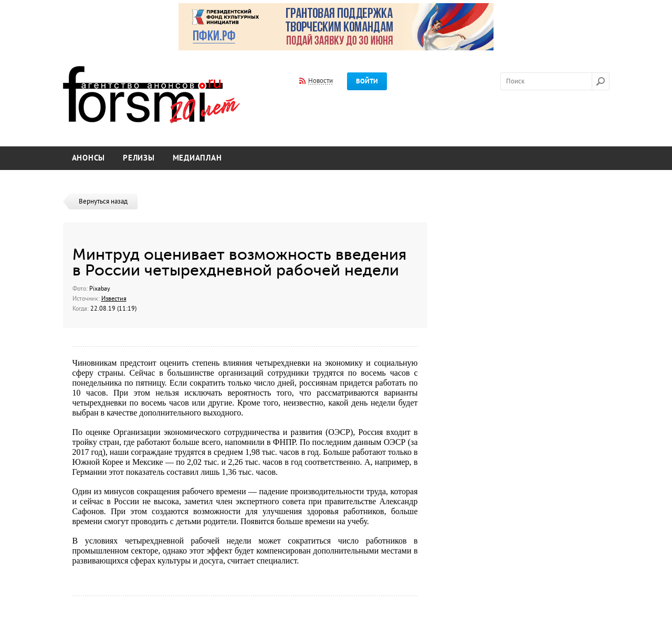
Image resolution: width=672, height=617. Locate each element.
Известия (114, 299)
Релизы (139, 158)
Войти (367, 81)
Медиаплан (197, 158)
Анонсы (89, 158)
